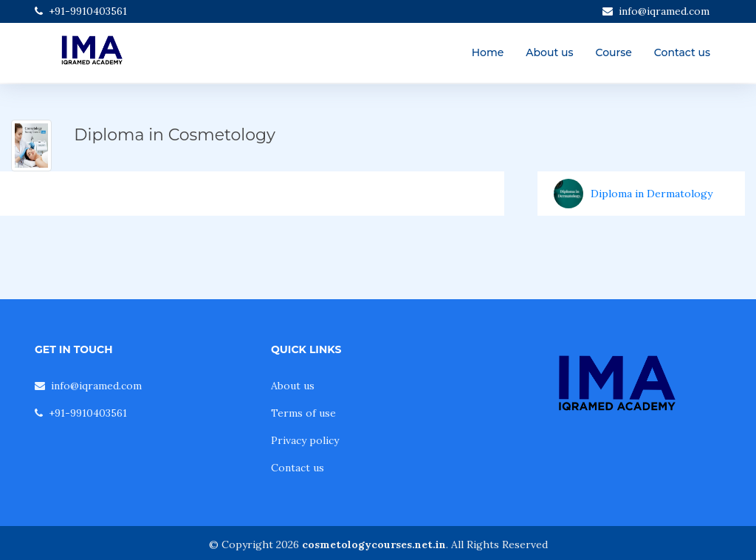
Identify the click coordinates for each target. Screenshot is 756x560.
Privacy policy (305, 440)
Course (614, 52)
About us (549, 52)
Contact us (682, 52)
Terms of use (303, 413)
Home (488, 52)
